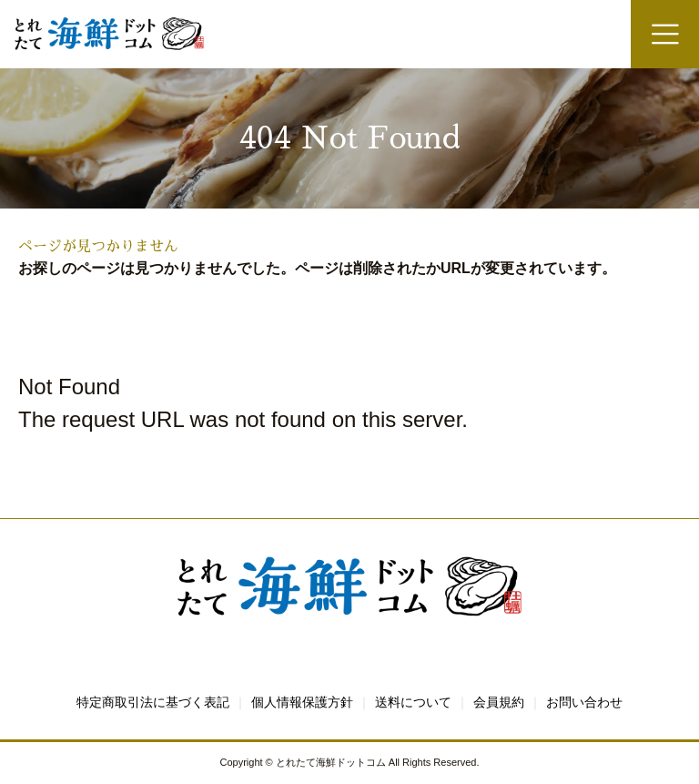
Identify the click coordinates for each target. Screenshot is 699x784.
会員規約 (499, 702)
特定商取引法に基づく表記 (153, 702)
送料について (413, 702)
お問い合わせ (584, 702)
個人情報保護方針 (302, 702)
